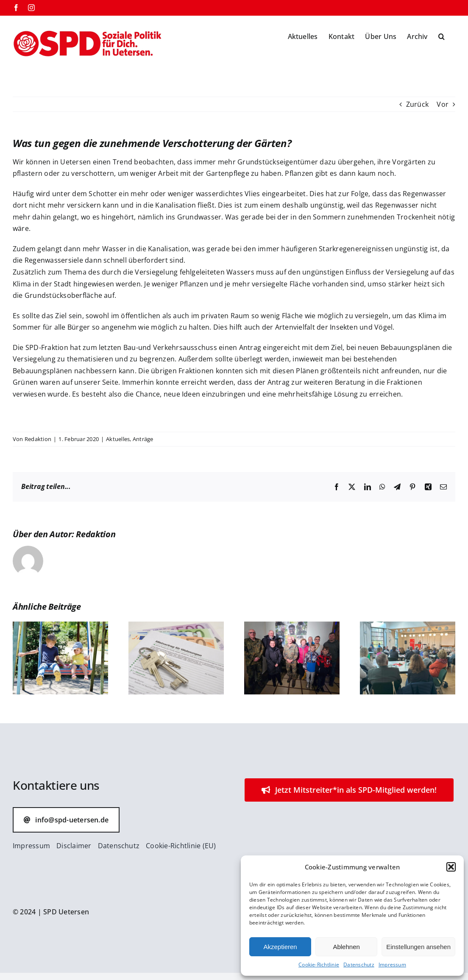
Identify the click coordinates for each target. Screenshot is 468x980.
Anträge (143, 439)
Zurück (417, 104)
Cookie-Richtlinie (319, 965)
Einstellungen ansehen (418, 947)
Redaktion (38, 439)
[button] (451, 867)
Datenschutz (359, 965)
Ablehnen (346, 947)
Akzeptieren (280, 947)
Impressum (392, 965)
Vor (443, 104)
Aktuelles (118, 439)
